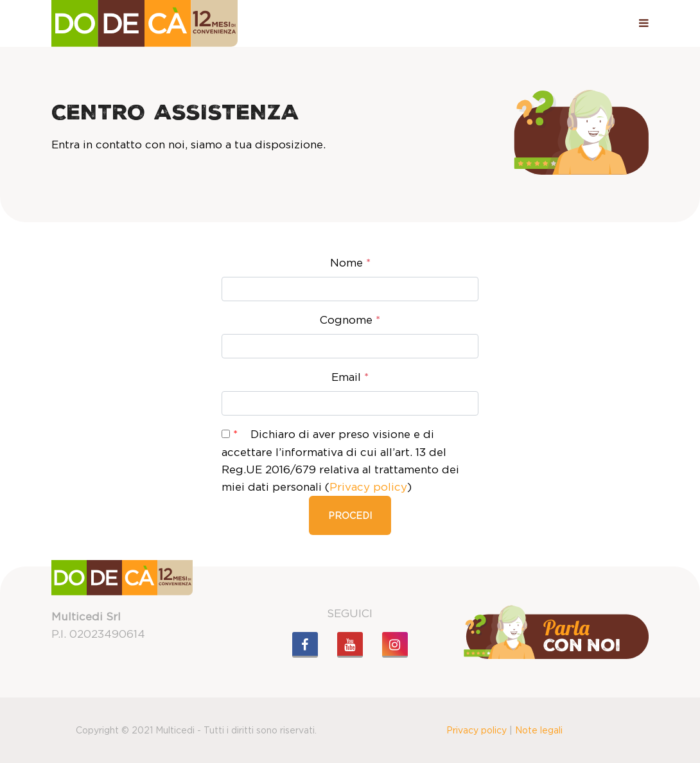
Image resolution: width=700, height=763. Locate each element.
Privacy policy (368, 487)
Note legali (539, 730)
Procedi (350, 515)
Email (350, 377)
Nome (350, 263)
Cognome (350, 320)
